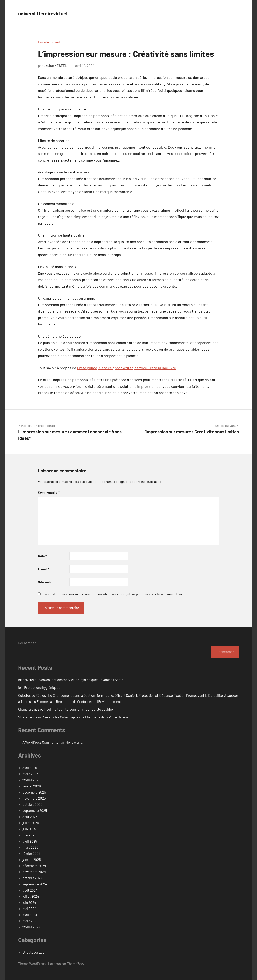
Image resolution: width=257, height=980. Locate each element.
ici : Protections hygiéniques (39, 687)
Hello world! (74, 742)
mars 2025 (30, 847)
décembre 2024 (34, 866)
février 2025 (31, 853)
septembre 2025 (35, 810)
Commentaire (49, 492)
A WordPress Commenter (41, 742)
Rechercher (27, 643)
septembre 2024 (35, 884)
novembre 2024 (34, 872)
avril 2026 (30, 768)
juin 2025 (29, 829)
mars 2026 (30, 774)
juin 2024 (29, 902)
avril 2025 (30, 841)
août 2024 (30, 890)
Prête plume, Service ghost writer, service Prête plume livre (127, 368)
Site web (44, 582)
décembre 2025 (34, 792)
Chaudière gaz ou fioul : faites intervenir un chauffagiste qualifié (65, 709)
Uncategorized (49, 42)
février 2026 (31, 780)
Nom (42, 556)
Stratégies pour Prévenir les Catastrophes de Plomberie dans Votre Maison (73, 717)
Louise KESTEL (55, 66)
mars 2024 (30, 921)
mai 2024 (29, 909)
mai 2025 (29, 835)
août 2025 (30, 817)
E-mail (43, 569)
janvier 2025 (32, 859)
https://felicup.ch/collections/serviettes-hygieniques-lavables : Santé (71, 680)
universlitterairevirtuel (51, 13)
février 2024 (31, 927)
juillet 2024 (31, 896)
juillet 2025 (31, 823)
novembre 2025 (34, 798)
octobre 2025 (32, 804)
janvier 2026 (32, 786)
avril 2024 (30, 915)
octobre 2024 (32, 878)
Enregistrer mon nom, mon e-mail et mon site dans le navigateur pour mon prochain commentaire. (113, 594)
